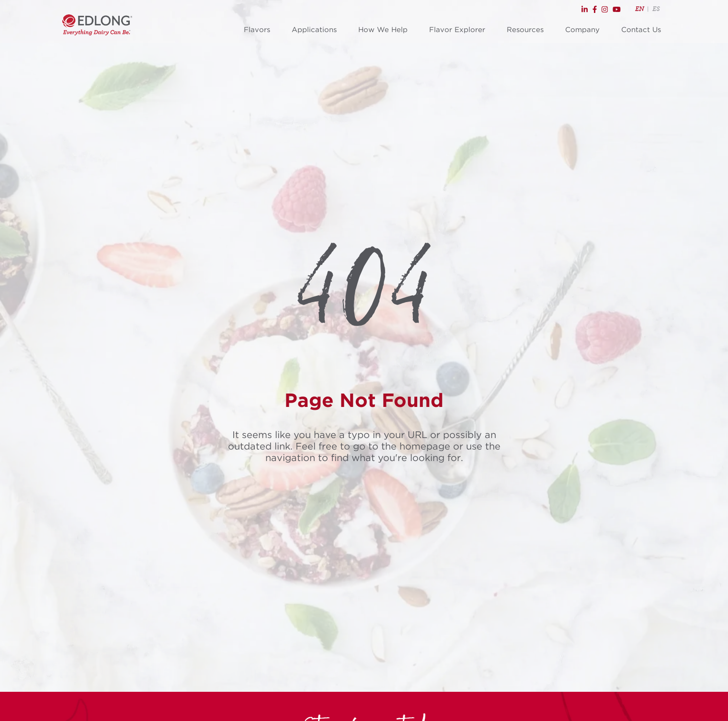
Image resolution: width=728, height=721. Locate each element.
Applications (314, 30)
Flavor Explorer (457, 30)
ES (656, 9)
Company (582, 30)
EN (639, 9)
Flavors (257, 30)
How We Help (383, 30)
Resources (525, 30)
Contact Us (641, 30)
